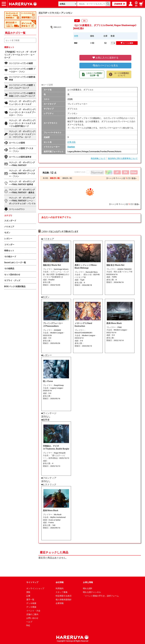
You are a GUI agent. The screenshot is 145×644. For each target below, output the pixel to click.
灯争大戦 (71, 142)
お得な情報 (88, 582)
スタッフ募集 (62, 592)
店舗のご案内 (32, 614)
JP (77, 21)
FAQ (28, 625)
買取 (28, 592)
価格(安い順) (55, 178)
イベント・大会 (33, 611)
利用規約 (60, 588)
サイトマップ (32, 582)
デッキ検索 (31, 603)
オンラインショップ (35, 588)
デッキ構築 (31, 607)
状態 (76, 36)
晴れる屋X (88, 588)
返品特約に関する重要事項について (123, 158)
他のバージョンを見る (105, 65)
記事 (28, 596)
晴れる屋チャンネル (92, 592)
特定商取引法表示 (64, 596)
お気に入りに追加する (105, 58)
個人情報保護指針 (64, 600)
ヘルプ (29, 622)
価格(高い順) (67, 178)
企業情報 (60, 603)
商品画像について (98, 158)
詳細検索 (118, 4)
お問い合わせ (32, 618)
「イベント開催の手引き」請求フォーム (101, 596)
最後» (134, 178)
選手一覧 (30, 600)
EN (84, 21)
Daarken (71, 147)
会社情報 (60, 582)
